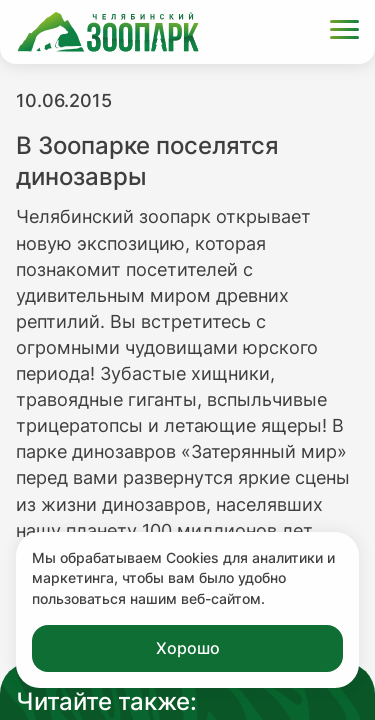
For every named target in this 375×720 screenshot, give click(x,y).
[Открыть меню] (344, 32)
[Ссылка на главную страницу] (108, 32)
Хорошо (188, 648)
